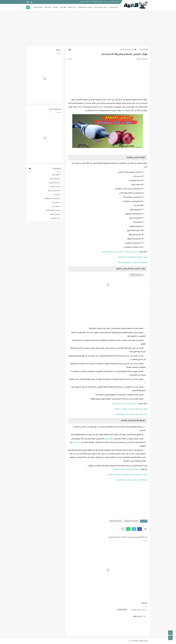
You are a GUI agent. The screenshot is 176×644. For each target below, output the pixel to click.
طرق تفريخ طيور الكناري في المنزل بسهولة (131, 409)
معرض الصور (38, 7)
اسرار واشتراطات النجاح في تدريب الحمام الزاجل (119, 252)
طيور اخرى (55, 206)
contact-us (88, 2)
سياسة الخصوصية (97, 2)
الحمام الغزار (55, 186)
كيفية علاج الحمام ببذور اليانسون (124, 404)
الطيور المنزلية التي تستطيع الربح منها (133, 263)
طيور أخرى (63, 7)
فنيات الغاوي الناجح (100, 7)
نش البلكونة (72, 7)
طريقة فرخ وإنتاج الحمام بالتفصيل (126, 469)
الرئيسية (144, 50)
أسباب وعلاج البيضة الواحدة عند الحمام (133, 257)
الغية (123, 111)
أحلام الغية (48, 7)
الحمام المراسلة (54, 190)
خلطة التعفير (109, 439)
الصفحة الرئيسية (114, 2)
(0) (70, 59)
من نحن (106, 2)
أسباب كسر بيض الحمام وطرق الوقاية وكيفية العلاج (128, 475)
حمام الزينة (55, 202)
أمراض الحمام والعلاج (85, 7)
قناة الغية (77, 443)
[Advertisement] (88, 28)
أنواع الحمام (114, 7)
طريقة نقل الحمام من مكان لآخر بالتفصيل (132, 480)
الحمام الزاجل (54, 179)
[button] (140, 529)
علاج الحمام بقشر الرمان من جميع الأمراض (131, 414)
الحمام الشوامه (54, 183)
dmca (82, 2)
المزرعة (56, 7)
